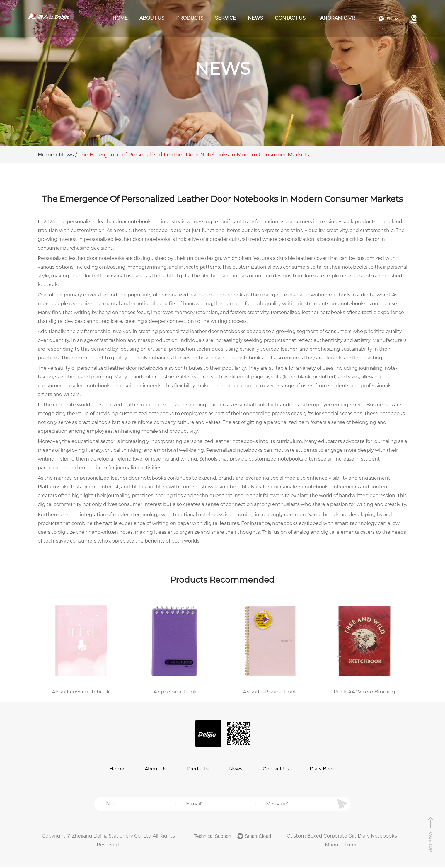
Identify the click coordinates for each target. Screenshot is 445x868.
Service (226, 18)
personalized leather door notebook (109, 222)
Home (120, 18)
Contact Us (290, 18)
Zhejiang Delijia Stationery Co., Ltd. (112, 837)
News (255, 18)
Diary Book (322, 770)
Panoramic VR (336, 18)
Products (198, 770)
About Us (152, 18)
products (190, 18)
